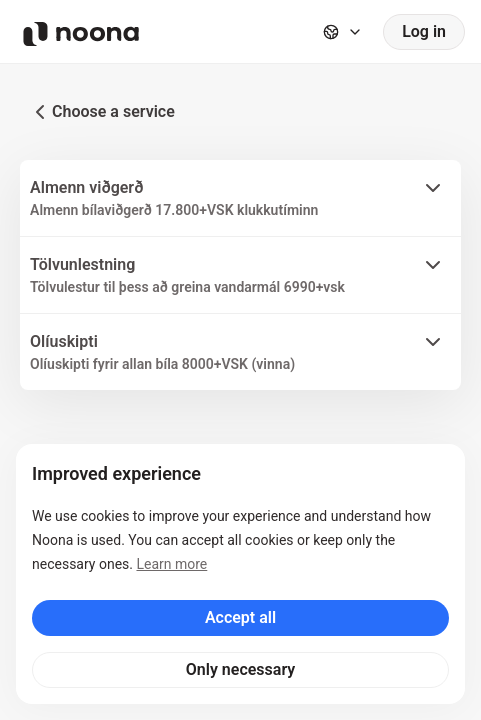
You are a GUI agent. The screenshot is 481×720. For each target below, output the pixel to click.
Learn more (171, 564)
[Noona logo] (81, 34)
